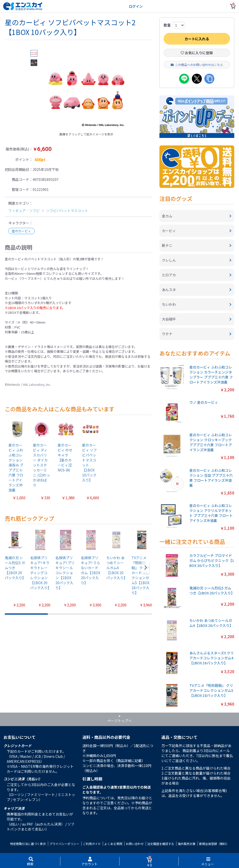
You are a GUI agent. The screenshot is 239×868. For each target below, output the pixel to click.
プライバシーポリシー (64, 844)
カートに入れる (197, 39)
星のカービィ (21, 231)
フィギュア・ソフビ (24, 211)
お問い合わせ (135, 844)
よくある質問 (113, 844)
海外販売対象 (187, 844)
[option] (86, 90)
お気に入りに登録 (197, 53)
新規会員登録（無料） (214, 844)
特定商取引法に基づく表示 (28, 844)
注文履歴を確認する (161, 844)
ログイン (136, 6)
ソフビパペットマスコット (67, 211)
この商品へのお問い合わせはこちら (197, 65)
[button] (146, 568)
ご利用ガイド (92, 844)
